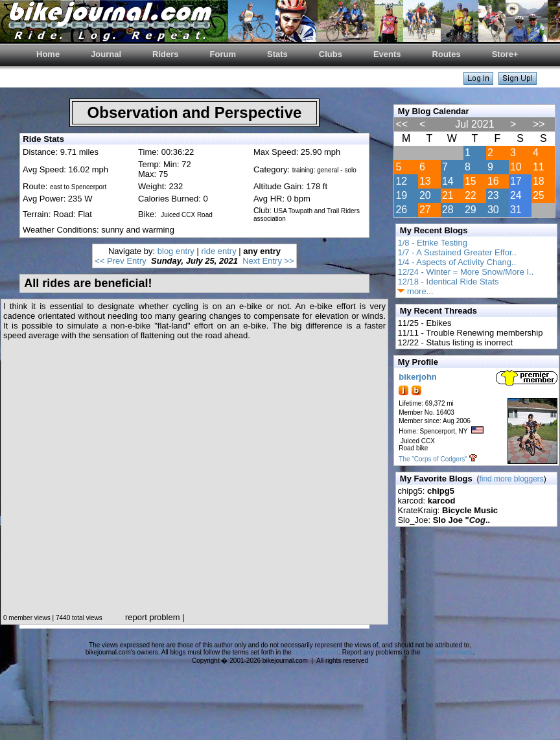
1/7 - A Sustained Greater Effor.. (457, 252)
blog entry (176, 251)
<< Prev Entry (120, 261)
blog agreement (316, 652)
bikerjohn (418, 377)
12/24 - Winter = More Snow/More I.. (465, 272)
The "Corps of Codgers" (433, 459)
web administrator (447, 652)
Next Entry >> (268, 261)
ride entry (218, 251)
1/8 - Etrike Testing (432, 243)
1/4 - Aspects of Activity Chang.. (457, 262)
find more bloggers (511, 479)
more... (415, 291)
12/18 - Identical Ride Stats (448, 282)
